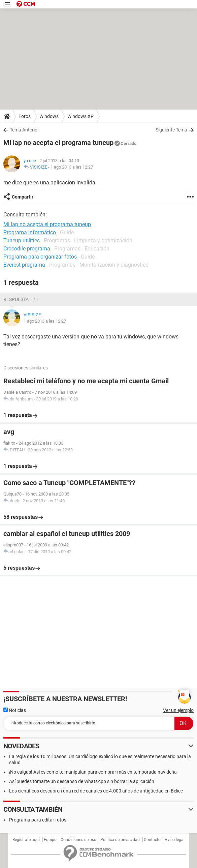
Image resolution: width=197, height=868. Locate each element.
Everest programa (24, 265)
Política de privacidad (120, 840)
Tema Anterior (24, 130)
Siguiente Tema (171, 130)
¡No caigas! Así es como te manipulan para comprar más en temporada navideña (93, 772)
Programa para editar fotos (38, 820)
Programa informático (30, 232)
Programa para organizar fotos (40, 257)
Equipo (50, 840)
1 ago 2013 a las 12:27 (72, 167)
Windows (49, 116)
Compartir (23, 197)
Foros (25, 116)
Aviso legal (175, 840)
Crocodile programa (27, 249)
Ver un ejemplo (178, 710)
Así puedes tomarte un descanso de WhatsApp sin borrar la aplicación (82, 781)
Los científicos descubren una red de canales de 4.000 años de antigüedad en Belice (96, 791)
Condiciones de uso (78, 840)
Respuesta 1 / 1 (21, 299)
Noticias (15, 710)
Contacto (152, 840)
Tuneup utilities (22, 241)
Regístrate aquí (26, 840)
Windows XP (80, 116)
